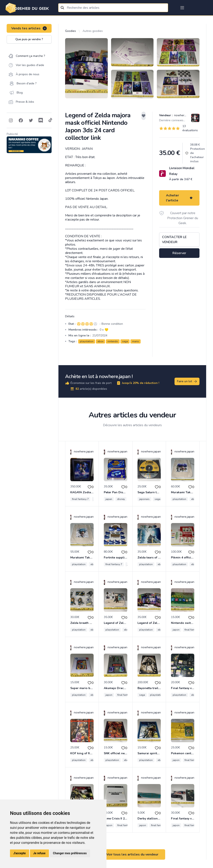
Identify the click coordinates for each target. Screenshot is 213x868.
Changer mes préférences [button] (70, 853)
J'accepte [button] (20, 853)
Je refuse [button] (39, 853)
